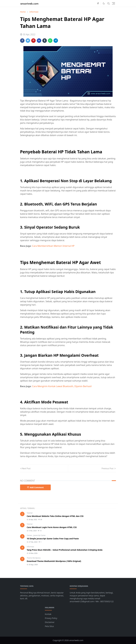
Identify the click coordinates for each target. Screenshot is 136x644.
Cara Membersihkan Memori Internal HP (53, 246)
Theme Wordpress (34, 558)
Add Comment (35, 487)
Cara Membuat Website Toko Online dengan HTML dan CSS (55, 516)
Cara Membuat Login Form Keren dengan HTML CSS (52, 527)
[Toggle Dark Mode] (104, 3)
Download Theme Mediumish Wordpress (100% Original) (54, 561)
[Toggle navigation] (113, 3)
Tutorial (30, 513)
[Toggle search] (109, 3)
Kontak (48, 614)
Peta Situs (49, 626)
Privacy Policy (51, 618)
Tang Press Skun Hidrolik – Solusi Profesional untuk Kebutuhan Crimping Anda (65, 550)
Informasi (30, 547)
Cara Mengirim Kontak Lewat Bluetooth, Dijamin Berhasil (62, 386)
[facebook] (98, 3)
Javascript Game (39, 535)
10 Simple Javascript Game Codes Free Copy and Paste (53, 539)
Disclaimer (50, 622)
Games (30, 535)
